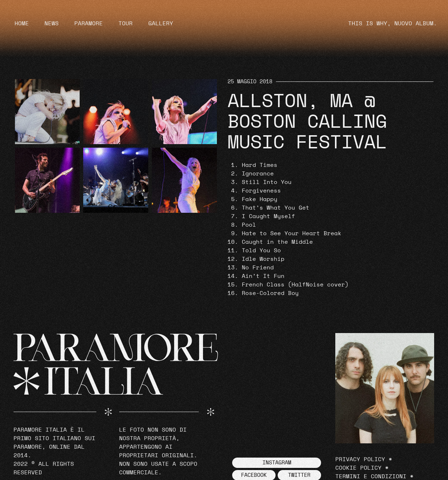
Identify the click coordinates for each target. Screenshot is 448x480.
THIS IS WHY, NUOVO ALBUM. (393, 23)
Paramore (89, 23)
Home (22, 23)
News (52, 23)
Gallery (161, 23)
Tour (126, 23)
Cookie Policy (358, 468)
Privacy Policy (360, 459)
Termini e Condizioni (371, 476)
